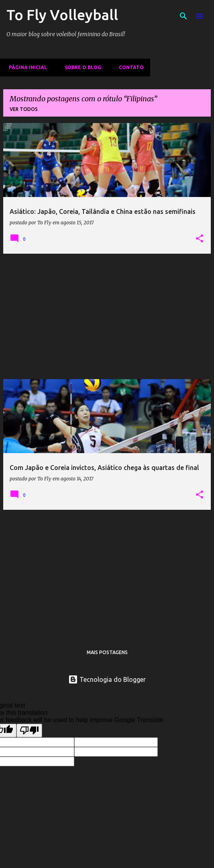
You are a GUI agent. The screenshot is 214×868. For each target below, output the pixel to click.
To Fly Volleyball (62, 15)
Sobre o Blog (81, 67)
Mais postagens (107, 652)
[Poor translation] (29, 731)
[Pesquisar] (183, 16)
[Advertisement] (107, 316)
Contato (129, 67)
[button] (200, 239)
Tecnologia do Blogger (107, 679)
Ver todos (24, 109)
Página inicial (25, 67)
